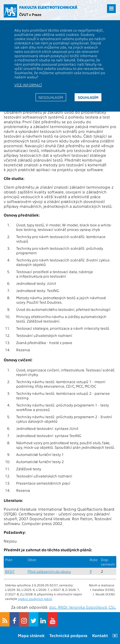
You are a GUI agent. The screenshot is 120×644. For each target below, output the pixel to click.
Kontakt (100, 635)
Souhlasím (88, 97)
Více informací (28, 85)
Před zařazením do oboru (49, 571)
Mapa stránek (31, 635)
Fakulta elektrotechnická (48, 7)
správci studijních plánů (35, 599)
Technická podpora (68, 635)
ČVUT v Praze (30, 14)
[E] (115, 635)
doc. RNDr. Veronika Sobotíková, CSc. (83, 607)
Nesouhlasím (51, 97)
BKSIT (10, 571)
